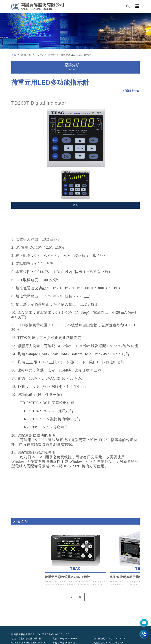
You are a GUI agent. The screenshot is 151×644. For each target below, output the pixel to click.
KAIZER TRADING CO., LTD (53, 634)
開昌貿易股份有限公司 (23, 634)
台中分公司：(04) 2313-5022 (109, 639)
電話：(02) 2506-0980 (65, 639)
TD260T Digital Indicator (39, 103)
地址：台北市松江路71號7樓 (26, 639)
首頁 (14, 55)
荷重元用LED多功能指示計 (50, 82)
